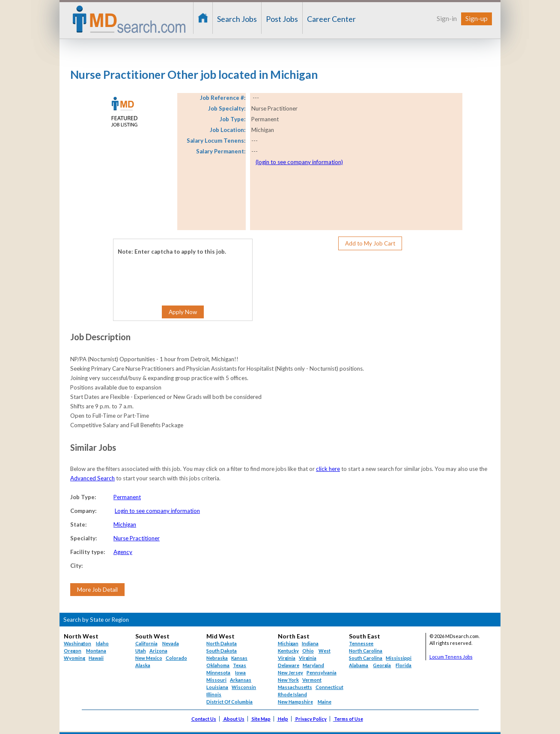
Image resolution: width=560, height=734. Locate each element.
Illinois (214, 694)
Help (283, 719)
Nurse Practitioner (137, 538)
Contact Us (204, 719)
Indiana (310, 643)
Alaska (143, 665)
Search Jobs (237, 19)
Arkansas (241, 680)
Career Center (331, 19)
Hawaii (96, 658)
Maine (325, 702)
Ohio (308, 651)
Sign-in (447, 18)
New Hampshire (295, 702)
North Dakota (222, 643)
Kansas (239, 658)
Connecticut (329, 687)
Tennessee (361, 643)
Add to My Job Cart (370, 243)
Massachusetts (295, 687)
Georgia (382, 665)
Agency (123, 552)
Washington (77, 643)
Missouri (216, 680)
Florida (404, 665)
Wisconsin (244, 687)
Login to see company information (157, 511)
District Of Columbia (229, 702)
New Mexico (149, 658)
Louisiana (217, 687)
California (146, 643)
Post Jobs (282, 19)
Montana (96, 651)
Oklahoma (218, 665)
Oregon (73, 651)
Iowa (240, 673)
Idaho (102, 643)
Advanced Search (92, 478)
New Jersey (290, 673)
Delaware (289, 665)
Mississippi (399, 658)
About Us (234, 719)
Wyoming (74, 658)
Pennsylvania (322, 673)
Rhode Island (292, 694)
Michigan (125, 524)
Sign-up (477, 18)
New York (288, 680)
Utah (141, 651)
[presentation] (170, 274)
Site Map (261, 719)
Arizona (158, 651)
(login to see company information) (299, 162)
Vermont (312, 680)
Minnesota (218, 673)
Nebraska (217, 658)
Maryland (313, 665)
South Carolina (366, 658)
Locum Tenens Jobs (451, 657)
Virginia (308, 658)
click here (328, 469)
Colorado (176, 658)
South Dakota (222, 651)
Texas (240, 665)
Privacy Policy (311, 719)
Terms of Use (349, 719)
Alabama (359, 665)
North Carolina (366, 651)
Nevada (171, 643)
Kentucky (288, 651)
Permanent (127, 497)
